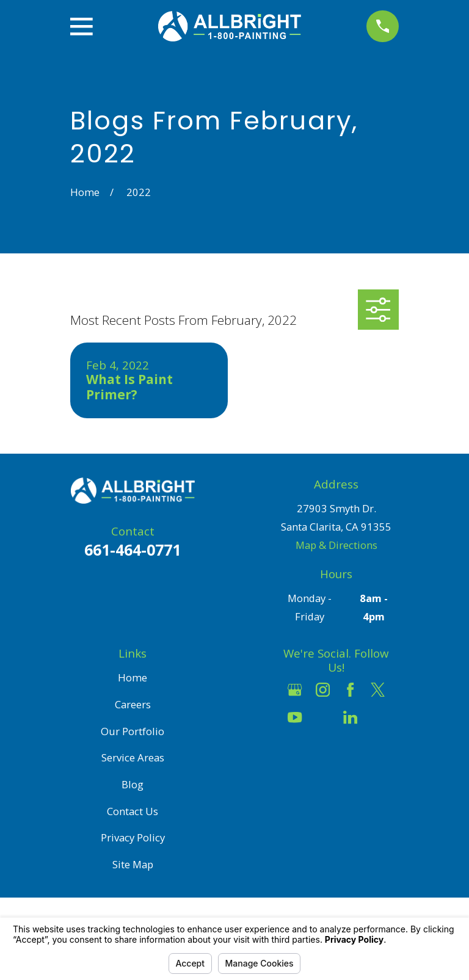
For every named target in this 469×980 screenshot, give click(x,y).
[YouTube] (295, 717)
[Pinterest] (378, 717)
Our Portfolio (133, 731)
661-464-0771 (133, 550)
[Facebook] (350, 690)
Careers (133, 704)
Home (133, 677)
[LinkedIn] (350, 717)
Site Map (133, 864)
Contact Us (133, 811)
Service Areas (133, 757)
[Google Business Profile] (295, 690)
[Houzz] (323, 717)
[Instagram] (323, 690)
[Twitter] (378, 690)
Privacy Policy (133, 837)
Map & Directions (336, 545)
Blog (133, 784)
